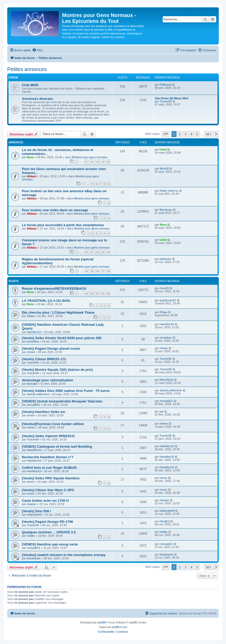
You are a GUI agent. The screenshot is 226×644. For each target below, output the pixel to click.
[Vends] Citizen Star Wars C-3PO (48, 490)
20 (86, 252)
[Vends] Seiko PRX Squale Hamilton (51, 478)
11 (86, 162)
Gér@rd (165, 521)
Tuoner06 (166, 101)
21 (92, 252)
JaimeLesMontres (38, 394)
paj (162, 411)
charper (32, 504)
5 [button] (197, 134)
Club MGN (30, 85)
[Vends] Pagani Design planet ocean (51, 349)
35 (92, 293)
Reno (30, 157)
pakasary (165, 259)
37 (103, 293)
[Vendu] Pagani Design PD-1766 (47, 522)
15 (108, 162)
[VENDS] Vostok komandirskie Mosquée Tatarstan (62, 401)
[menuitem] (37, 50)
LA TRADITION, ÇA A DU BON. (46, 301)
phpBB (101, 623)
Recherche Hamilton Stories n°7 (48, 457)
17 (103, 271)
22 (97, 252)
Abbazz (32, 176)
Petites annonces (27, 69)
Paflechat (166, 85)
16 (97, 271)
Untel (163, 149)
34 (86, 293)
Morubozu (166, 210)
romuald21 (33, 405)
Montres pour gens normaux (90, 157)
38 (108, 293)
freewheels (34, 558)
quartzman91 (168, 300)
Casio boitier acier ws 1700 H (45, 501)
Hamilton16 (34, 332)
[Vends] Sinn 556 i (36, 511)
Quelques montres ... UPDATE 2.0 (49, 532)
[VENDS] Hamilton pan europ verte (50, 544)
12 (92, 162)
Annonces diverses (37, 99)
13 (97, 162)
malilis (31, 536)
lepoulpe (32, 384)
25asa (31, 316)
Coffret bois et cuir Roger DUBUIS (49, 468)
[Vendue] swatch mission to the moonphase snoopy (64, 555)
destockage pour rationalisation (47, 380)
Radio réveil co (169, 191)
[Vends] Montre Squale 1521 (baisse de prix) (57, 370)
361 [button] (208, 134)
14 (103, 162)
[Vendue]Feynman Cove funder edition (53, 424)
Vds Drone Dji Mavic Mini (172, 98)
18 (108, 271)
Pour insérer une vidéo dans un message (55, 210)
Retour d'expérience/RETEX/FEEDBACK (54, 289)
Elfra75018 (166, 380)
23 (103, 252)
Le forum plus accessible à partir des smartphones (63, 225)
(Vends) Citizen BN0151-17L (44, 359)
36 (97, 293)
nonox (31, 415)
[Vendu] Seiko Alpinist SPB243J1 (48, 436)
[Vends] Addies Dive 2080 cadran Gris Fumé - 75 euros (66, 391)
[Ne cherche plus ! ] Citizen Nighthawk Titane (58, 312)
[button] (166, 134)
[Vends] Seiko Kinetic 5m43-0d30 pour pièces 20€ (62, 338)
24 (108, 252)
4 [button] (191, 134)
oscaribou (33, 341)
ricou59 (164, 288)
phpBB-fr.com (120, 627)
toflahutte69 (34, 515)
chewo (31, 352)
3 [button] (185, 134)
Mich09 (164, 169)
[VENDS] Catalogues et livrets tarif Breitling (57, 447)
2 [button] (180, 134)
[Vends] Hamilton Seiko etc (44, 412)
